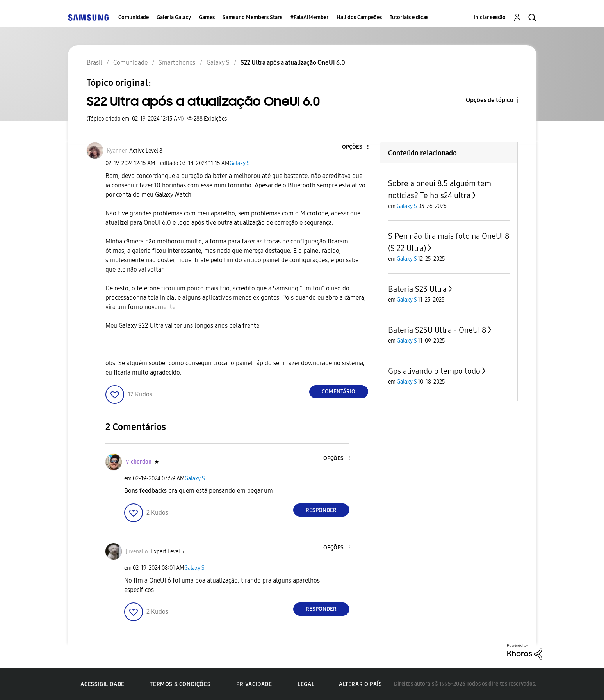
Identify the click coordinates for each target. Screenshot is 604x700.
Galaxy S (240, 163)
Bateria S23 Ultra (417, 289)
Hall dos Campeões (359, 17)
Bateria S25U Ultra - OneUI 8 (437, 330)
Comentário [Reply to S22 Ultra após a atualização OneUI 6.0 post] (339, 392)
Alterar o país (360, 684)
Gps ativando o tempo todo (434, 371)
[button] (355, 147)
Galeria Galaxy (174, 17)
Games (207, 17)
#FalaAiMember (309, 17)
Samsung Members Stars (252, 17)
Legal (306, 684)
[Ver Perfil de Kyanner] (117, 151)
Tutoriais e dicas (409, 17)
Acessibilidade (102, 684)
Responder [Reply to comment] (321, 510)
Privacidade (254, 684)
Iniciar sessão (490, 17)
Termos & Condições (180, 684)
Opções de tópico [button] (490, 100)
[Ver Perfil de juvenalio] (137, 552)
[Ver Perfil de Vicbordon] (139, 462)
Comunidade (134, 17)
